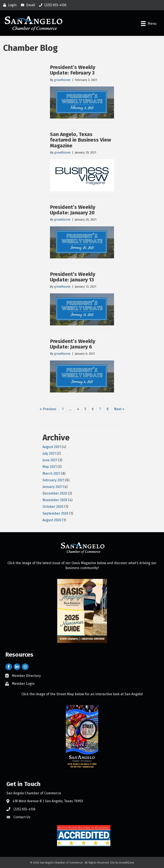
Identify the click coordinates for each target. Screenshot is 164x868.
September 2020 (55, 513)
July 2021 (49, 453)
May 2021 (50, 467)
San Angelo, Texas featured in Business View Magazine (81, 140)
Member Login (23, 684)
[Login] (9, 5)
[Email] (27, 5)
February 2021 (53, 480)
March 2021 (51, 474)
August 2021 (52, 447)
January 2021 (52, 487)
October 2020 (53, 507)
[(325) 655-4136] (52, 5)
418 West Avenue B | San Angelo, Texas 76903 (48, 801)
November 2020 (55, 500)
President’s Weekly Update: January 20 (73, 210)
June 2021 (50, 460)
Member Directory (26, 676)
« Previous (48, 409)
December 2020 (55, 493)
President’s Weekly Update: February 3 (73, 70)
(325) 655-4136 (24, 809)
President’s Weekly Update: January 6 (73, 344)
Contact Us (22, 817)
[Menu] (149, 23)
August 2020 (52, 520)
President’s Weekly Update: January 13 (73, 277)
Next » (119, 409)
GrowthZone (127, 863)
